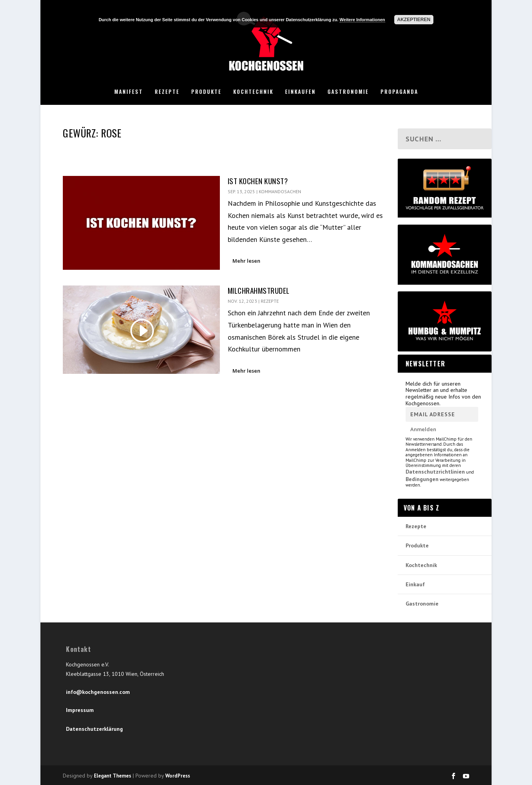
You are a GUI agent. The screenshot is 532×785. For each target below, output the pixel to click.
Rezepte (167, 92)
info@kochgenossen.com (98, 692)
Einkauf (415, 584)
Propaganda (399, 92)
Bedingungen (422, 479)
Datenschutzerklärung (94, 729)
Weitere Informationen (362, 20)
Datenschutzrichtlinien (435, 472)
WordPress (178, 776)
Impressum (80, 710)
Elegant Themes (112, 776)
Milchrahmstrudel (259, 290)
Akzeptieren (414, 20)
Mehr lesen (246, 261)
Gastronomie (348, 92)
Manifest (129, 92)
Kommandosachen (280, 191)
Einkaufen (300, 92)
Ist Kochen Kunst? (258, 181)
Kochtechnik (253, 92)
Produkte (206, 92)
